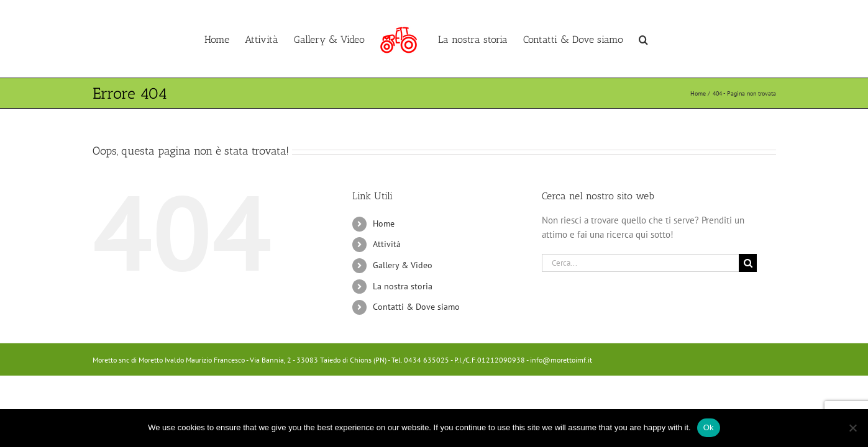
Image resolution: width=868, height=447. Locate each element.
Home (384, 223)
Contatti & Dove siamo (416, 307)
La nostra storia (403, 286)
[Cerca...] (641, 263)
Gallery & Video (403, 265)
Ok (709, 427)
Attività (387, 244)
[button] (686, 39)
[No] (852, 428)
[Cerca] (748, 263)
